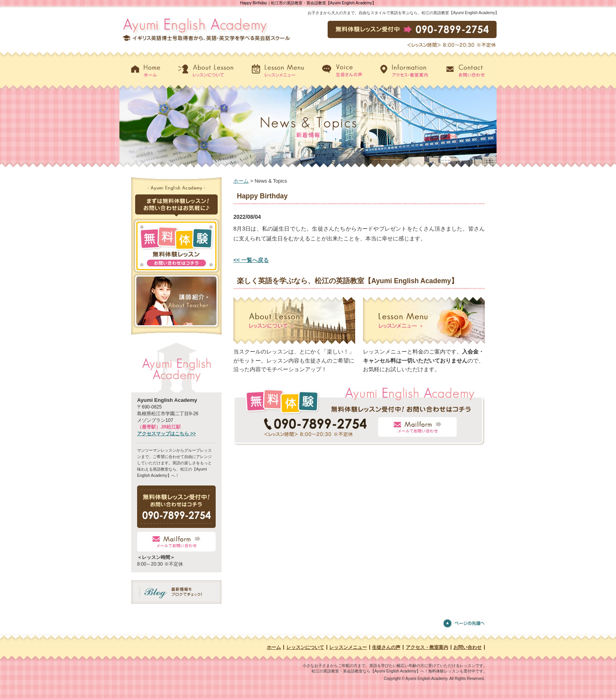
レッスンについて (305, 647)
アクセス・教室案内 (427, 647)
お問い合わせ (467, 647)
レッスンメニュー (348, 647)
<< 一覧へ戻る (251, 260)
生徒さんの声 (386, 647)
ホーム (241, 181)
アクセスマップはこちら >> (166, 434)
